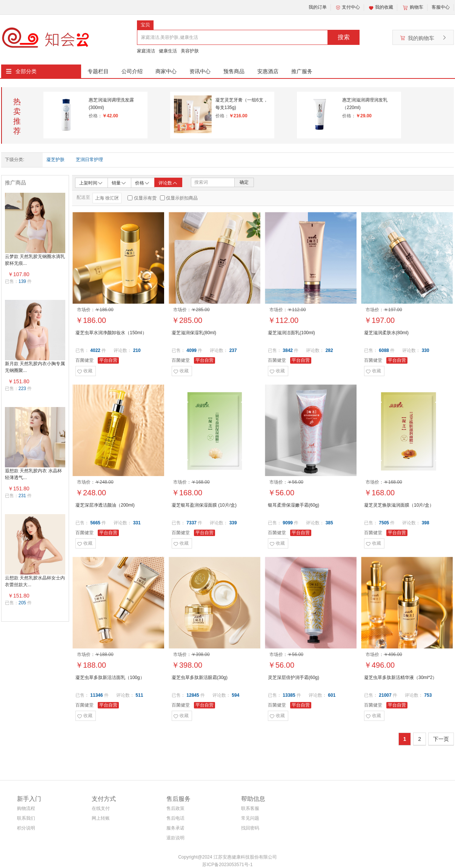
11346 (96, 695)
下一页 (441, 739)
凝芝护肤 (55, 160)
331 (137, 523)
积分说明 (26, 828)
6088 (384, 350)
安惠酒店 (268, 71)
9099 (288, 523)
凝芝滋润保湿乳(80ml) (194, 333)
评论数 (168, 183)
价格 (143, 182)
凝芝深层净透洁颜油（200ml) (105, 505)
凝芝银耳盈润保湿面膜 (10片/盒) (204, 505)
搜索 (344, 37)
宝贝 (145, 25)
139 (22, 281)
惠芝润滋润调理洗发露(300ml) (111, 104)
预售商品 (234, 71)
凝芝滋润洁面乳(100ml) (291, 333)
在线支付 (101, 808)
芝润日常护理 (89, 160)
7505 (384, 523)
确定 (244, 182)
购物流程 (26, 808)
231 (22, 496)
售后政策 (175, 808)
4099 (191, 350)
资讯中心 (200, 71)
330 (426, 350)
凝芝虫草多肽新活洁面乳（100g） (110, 678)
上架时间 (91, 182)
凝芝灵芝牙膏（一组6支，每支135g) (242, 104)
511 (139, 695)
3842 (288, 350)
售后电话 (175, 818)
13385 (289, 695)
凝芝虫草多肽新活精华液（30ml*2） (400, 678)
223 (22, 389)
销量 (119, 182)
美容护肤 (190, 51)
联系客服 (250, 808)
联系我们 (26, 818)
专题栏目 (98, 71)
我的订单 (318, 7)
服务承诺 (175, 828)
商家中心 (166, 71)
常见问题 (250, 818)
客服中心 (441, 7)
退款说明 (175, 838)
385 (329, 523)
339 (233, 523)
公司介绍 (132, 71)
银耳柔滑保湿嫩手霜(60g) (294, 505)
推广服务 (302, 71)
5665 (95, 523)
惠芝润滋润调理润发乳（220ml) (365, 104)
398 (426, 523)
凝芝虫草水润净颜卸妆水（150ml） (111, 333)
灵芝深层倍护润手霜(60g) (294, 678)
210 (137, 350)
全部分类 (26, 71)
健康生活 (168, 51)
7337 (191, 523)
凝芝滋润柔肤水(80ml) (386, 333)
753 (428, 695)
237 (233, 350)
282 (329, 350)
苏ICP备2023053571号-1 (227, 865)
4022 (95, 350)
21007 (385, 695)
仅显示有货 (145, 198)
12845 (193, 695)
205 (22, 603)
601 (332, 695)
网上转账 (101, 818)
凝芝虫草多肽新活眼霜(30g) (200, 678)
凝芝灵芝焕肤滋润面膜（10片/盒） (399, 505)
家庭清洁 (146, 51)
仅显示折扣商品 (182, 198)
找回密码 (250, 828)
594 (235, 695)
